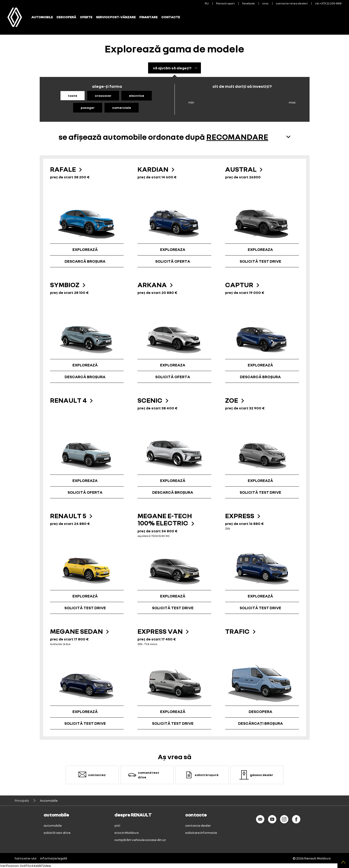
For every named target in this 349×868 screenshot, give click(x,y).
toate (73, 96)
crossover (103, 96)
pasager (88, 108)
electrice (137, 96)
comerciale (122, 108)
